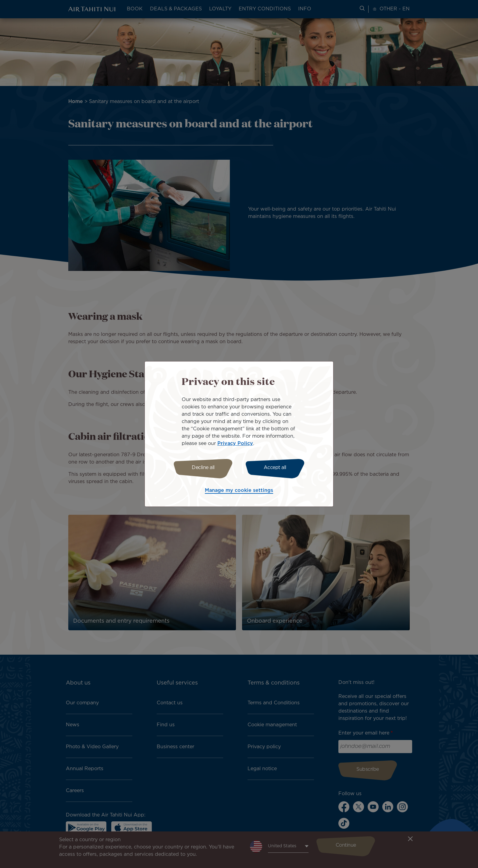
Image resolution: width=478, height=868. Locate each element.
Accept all (275, 468)
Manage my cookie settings (239, 491)
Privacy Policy (235, 444)
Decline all (203, 468)
